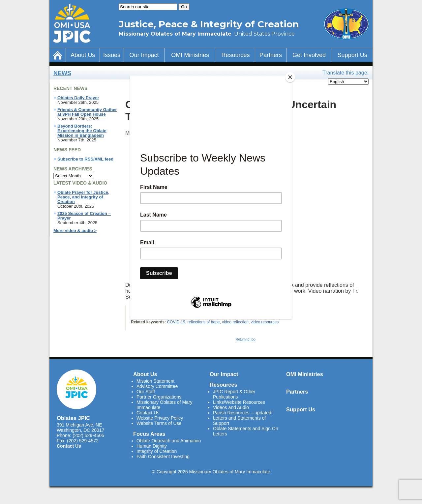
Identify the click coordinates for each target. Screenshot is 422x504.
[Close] (290, 77)
